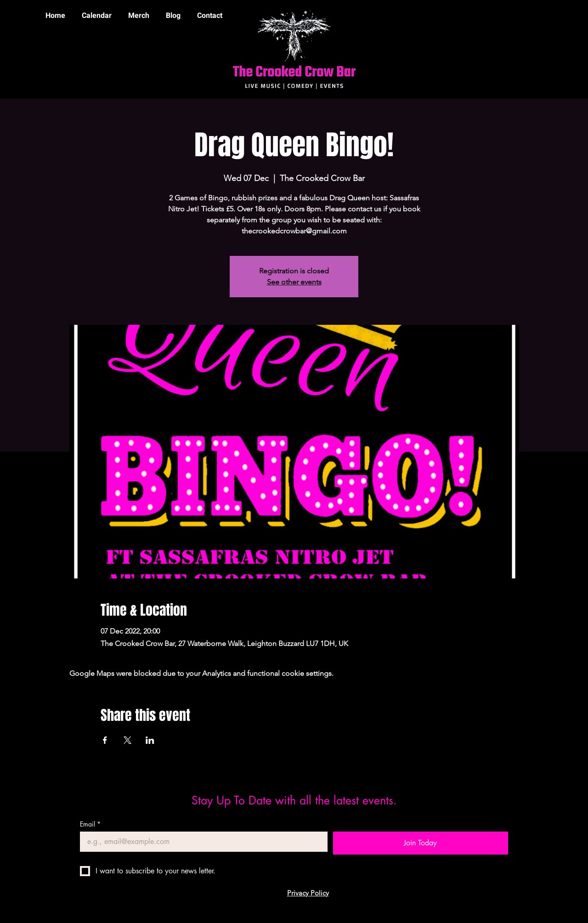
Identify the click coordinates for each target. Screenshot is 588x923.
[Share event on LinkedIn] (150, 740)
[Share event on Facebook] (105, 740)
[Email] (201, 842)
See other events (294, 282)
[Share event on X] (127, 740)
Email (90, 824)
